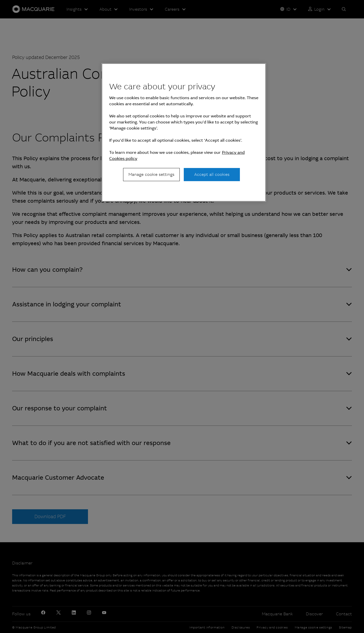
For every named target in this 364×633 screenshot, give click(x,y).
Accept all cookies (212, 174)
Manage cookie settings (151, 174)
